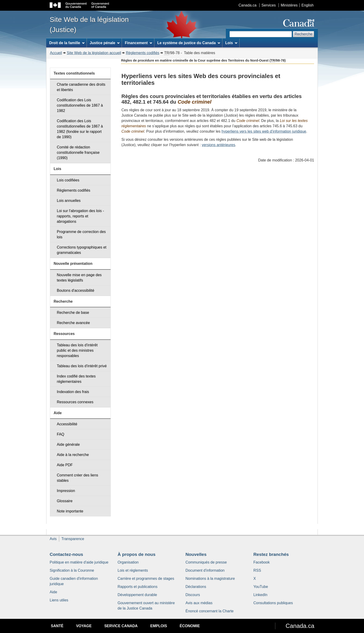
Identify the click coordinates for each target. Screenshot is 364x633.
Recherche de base (73, 313)
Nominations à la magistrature (210, 579)
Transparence (73, 539)
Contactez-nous (66, 554)
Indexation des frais (73, 392)
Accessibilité (67, 424)
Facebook (262, 562)
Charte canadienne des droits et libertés (81, 87)
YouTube (261, 587)
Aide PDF (65, 465)
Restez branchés (271, 554)
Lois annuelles (69, 201)
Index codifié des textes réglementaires (76, 379)
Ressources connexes (75, 402)
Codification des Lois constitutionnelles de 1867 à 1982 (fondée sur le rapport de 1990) (80, 129)
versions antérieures (218, 145)
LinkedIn (261, 595)
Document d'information (205, 570)
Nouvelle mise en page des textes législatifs (79, 278)
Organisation (128, 562)
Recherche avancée (73, 323)
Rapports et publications (138, 587)
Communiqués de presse (206, 562)
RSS (257, 570)
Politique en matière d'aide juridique (79, 562)
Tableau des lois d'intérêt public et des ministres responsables (77, 350)
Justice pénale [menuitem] (105, 43)
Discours (193, 595)
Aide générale (68, 444)
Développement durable (137, 595)
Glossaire (65, 501)
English (308, 5)
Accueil (56, 53)
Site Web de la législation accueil (94, 53)
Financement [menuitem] (139, 43)
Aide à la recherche (73, 455)
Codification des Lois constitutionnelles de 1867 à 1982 (80, 105)
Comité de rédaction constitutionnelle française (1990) (78, 153)
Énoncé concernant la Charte (210, 611)
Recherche (304, 34)
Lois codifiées (68, 180)
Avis (53, 539)
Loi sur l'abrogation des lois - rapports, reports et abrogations (80, 216)
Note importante (70, 511)
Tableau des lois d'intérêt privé (82, 366)
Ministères (289, 5)
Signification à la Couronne (72, 570)
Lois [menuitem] (231, 43)
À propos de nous (137, 554)
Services (268, 5)
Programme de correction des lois (81, 234)
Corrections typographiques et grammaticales (82, 250)
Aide (53, 592)
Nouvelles (196, 554)
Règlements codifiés (143, 53)
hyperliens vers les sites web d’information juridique (264, 131)
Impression (66, 491)
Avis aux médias (199, 603)
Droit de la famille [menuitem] (67, 43)
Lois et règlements (133, 570)
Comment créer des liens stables (78, 478)
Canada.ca (248, 5)
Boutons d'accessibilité (76, 290)
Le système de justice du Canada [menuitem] (188, 43)
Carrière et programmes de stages (146, 579)
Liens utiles (59, 600)
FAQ (61, 434)
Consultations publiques (273, 603)
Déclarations (196, 587)
